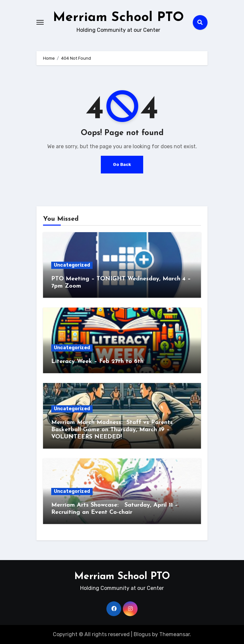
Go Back (122, 164)
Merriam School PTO (118, 18)
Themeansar (175, 634)
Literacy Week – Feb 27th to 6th (97, 362)
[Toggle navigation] (40, 22)
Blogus (142, 634)
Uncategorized (72, 265)
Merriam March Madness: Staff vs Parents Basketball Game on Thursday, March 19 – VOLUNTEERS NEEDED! (112, 430)
